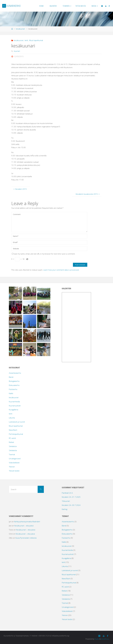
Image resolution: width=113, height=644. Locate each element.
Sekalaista (13, 450)
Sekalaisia (13, 446)
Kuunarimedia (14, 402)
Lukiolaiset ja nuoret (17, 422)
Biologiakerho (14, 381)
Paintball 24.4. (67, 493)
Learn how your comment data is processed (61, 270)
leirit (26, 40)
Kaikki (11, 393)
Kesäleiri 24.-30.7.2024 (71, 505)
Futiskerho (13, 389)
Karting (65, 509)
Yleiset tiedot (14, 471)
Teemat (12, 454)
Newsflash (13, 430)
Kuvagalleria (13, 410)
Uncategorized (15, 459)
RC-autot (12, 438)
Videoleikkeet (14, 463)
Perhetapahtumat (16, 434)
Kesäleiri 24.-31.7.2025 (71, 497)
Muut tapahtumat (36, 40)
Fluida (97, 639)
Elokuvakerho (14, 385)
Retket (11, 442)
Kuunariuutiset (15, 406)
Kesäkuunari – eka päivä (24, 526)
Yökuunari (66, 501)
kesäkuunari (20, 29)
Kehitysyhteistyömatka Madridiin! (27, 522)
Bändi (11, 377)
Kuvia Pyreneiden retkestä (26, 538)
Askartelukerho (15, 373)
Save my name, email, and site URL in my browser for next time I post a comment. (43, 254)
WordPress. (105, 639)
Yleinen (12, 467)
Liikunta (12, 418)
